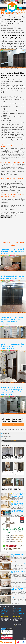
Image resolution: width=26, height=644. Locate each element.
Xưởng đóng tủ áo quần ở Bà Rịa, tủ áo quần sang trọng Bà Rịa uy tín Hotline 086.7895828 (19, 489)
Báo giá (19, 14)
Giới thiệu (3, 609)
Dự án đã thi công (4, 610)
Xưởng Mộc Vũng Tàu (17, 628)
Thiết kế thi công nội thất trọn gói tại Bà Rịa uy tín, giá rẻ (18, 512)
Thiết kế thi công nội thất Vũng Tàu (12, 7)
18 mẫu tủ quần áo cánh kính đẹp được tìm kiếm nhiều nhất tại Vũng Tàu (18, 495)
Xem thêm (12, 425)
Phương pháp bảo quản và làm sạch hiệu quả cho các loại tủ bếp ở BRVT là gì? (18, 598)
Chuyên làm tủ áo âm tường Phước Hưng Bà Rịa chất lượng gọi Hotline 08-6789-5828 (19, 458)
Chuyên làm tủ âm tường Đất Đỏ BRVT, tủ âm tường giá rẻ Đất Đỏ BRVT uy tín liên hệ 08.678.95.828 (8, 459)
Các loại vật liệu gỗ (18, 609)
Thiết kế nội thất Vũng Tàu (19, 613)
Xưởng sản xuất (5, 14)
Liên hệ (13, 14)
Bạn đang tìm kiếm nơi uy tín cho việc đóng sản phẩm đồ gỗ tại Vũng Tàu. (18, 556)
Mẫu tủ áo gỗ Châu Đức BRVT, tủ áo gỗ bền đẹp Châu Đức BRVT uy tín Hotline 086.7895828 (12, 346)
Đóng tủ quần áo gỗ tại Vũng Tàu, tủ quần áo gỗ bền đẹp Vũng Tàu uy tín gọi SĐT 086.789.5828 (12, 251)
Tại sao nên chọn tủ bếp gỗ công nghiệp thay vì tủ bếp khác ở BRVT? (18, 589)
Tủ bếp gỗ (4, 11)
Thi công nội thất (6, 8)
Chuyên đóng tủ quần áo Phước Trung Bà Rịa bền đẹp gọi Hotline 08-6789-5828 (8, 489)
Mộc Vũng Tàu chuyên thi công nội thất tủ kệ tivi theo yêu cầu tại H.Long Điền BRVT (18, 564)
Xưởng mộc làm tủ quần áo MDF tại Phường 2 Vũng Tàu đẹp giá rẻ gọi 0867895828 (19, 473)
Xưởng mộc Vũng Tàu (18, 612)
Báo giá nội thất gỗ (18, 610)
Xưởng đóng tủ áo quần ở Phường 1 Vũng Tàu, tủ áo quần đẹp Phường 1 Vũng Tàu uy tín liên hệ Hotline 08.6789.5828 (8, 474)
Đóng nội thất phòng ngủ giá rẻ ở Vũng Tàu (18, 572)
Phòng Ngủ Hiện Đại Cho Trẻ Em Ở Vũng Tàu (18, 580)
